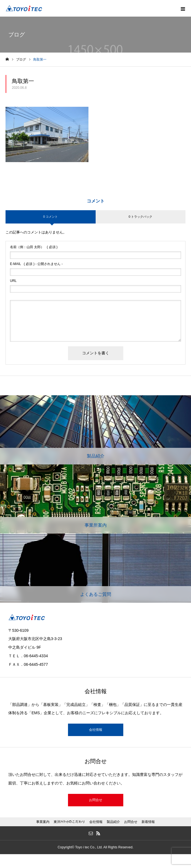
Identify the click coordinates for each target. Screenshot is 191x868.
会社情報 (96, 730)
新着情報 (148, 822)
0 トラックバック (140, 217)
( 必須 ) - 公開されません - (36, 264)
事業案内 (43, 822)
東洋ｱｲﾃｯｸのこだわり (69, 822)
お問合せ (96, 800)
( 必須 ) (34, 247)
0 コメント (50, 217)
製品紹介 (113, 822)
